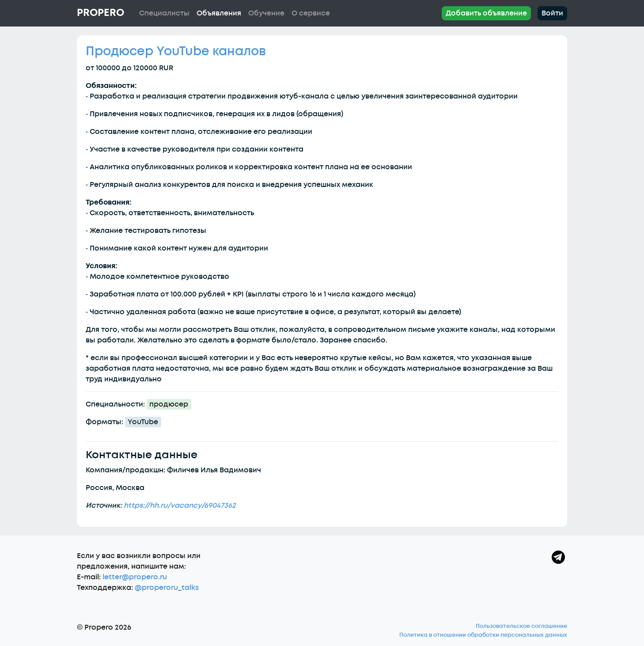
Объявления (219, 13)
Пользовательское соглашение (521, 626)
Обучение (266, 13)
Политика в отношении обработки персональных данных (483, 635)
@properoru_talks (167, 588)
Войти (552, 13)
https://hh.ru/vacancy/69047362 (180, 505)
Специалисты (164, 13)
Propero (100, 13)
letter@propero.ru (135, 577)
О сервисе (311, 13)
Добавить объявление (486, 13)
